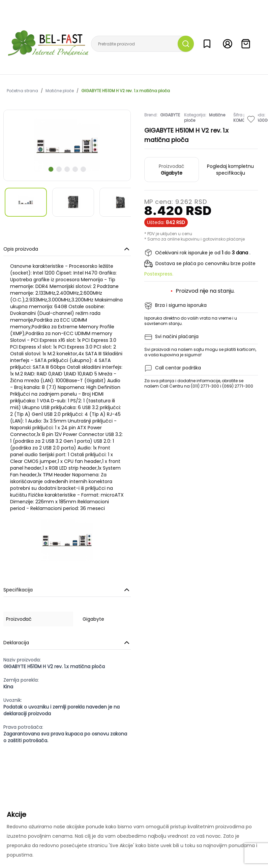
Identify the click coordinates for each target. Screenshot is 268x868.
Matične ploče (60, 91)
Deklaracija (67, 643)
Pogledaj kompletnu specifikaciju (230, 170)
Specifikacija (67, 590)
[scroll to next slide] (51, 169)
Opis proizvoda (67, 249)
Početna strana (22, 91)
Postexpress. (159, 274)
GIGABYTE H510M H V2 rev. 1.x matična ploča (126, 91)
